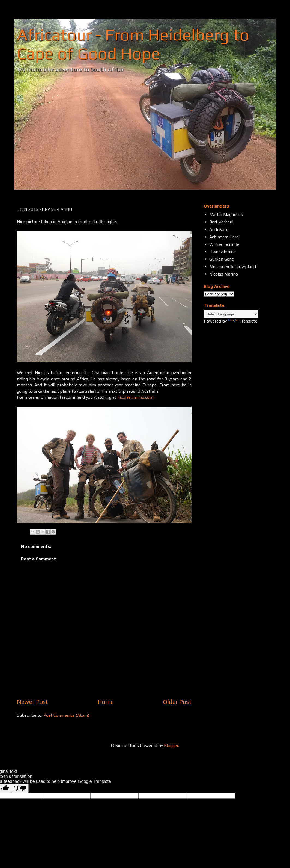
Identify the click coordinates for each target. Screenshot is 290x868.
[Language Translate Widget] (231, 314)
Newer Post (33, 702)
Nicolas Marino (224, 274)
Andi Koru (219, 229)
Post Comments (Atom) (66, 715)
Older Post (177, 702)
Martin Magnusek (226, 215)
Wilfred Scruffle (224, 244)
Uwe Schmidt (222, 252)
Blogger (171, 746)
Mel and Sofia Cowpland (233, 266)
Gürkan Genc (221, 259)
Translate (243, 321)
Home (106, 702)
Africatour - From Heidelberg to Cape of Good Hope (133, 44)
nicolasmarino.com (135, 397)
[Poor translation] (20, 788)
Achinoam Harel (224, 237)
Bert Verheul (221, 222)
